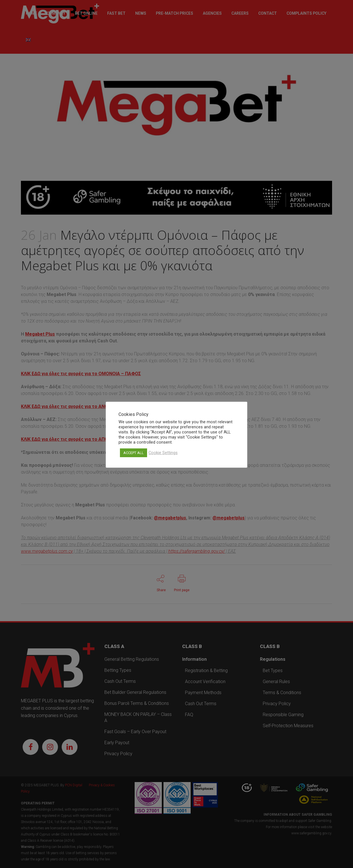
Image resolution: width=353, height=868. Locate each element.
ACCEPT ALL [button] (134, 453)
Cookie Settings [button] (163, 453)
